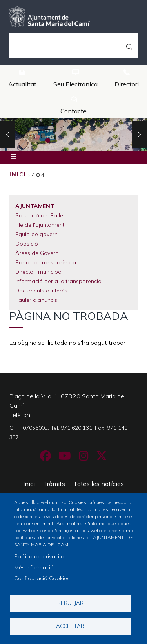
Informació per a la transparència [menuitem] (58, 281)
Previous (7, 135)
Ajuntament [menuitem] (35, 206)
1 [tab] (48, 140)
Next (140, 135)
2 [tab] (65, 140)
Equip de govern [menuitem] (36, 234)
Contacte (73, 111)
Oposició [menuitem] (27, 244)
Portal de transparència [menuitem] (46, 262)
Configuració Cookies (42, 578)
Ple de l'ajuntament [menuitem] (40, 225)
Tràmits (54, 484)
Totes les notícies (99, 484)
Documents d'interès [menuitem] (41, 291)
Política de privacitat (40, 556)
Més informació (34, 567)
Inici (18, 174)
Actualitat (22, 84)
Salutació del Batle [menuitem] (39, 215)
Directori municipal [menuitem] (39, 272)
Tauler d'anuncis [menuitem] (36, 300)
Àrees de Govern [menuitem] (37, 253)
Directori (127, 84)
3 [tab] (82, 140)
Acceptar (70, 626)
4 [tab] (100, 140)
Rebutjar (70, 603)
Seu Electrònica (75, 84)
